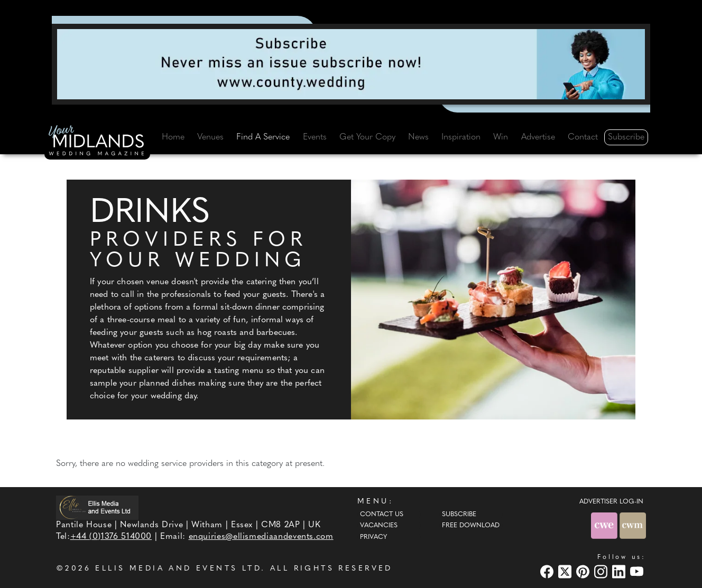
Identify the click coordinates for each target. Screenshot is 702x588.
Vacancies (379, 526)
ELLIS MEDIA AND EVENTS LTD (178, 569)
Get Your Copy (367, 137)
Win (501, 137)
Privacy (373, 537)
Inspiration (461, 137)
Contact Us (382, 515)
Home (173, 137)
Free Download (471, 526)
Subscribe (626, 137)
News (418, 137)
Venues (210, 137)
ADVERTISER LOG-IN (611, 502)
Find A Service (263, 137)
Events (315, 137)
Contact (583, 137)
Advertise (538, 137)
